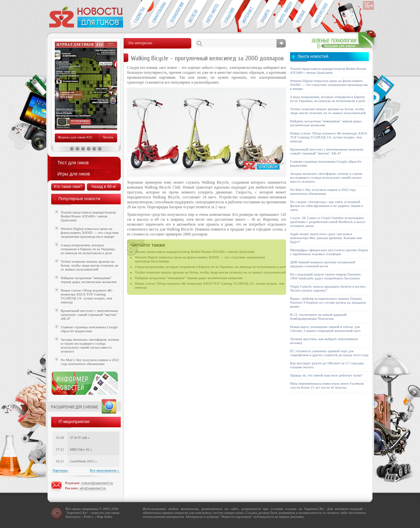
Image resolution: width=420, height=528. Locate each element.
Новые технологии (175, 15)
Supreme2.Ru (77, 513)
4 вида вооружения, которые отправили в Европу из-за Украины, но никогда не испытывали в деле (210, 267)
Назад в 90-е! (104, 187)
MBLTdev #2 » (81, 449)
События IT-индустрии (229, 15)
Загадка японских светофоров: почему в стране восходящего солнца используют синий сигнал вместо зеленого (90, 345)
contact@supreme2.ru (97, 483)
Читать (108, 137)
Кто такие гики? (68, 187)
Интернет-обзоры (247, 15)
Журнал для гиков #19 (75, 137)
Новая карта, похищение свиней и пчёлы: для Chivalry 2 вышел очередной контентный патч (325, 329)
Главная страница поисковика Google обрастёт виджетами (89, 329)
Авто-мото (211, 15)
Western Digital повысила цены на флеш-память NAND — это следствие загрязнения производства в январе (90, 233)
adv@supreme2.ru (93, 488)
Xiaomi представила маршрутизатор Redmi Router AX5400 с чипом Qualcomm (195, 252)
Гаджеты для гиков (139, 15)
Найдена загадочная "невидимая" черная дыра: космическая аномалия (189, 278)
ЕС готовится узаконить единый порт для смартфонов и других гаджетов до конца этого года (329, 353)
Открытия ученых (301, 15)
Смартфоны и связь (157, 15)
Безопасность (265, 15)
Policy (89, 517)
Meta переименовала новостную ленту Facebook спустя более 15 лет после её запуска (327, 385)
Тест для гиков (73, 163)
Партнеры (60, 470)
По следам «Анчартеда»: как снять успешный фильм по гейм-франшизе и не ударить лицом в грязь (326, 206)
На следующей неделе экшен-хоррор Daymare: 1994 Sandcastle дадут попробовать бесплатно (326, 276)
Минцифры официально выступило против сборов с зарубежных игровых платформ (329, 252)
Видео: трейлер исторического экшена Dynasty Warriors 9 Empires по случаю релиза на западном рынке (328, 302)
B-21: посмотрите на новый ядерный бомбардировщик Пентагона (318, 316)
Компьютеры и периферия (193, 15)
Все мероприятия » (105, 470)
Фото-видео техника (283, 15)
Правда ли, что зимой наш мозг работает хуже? (326, 375)
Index (108, 517)
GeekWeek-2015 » (83, 461)
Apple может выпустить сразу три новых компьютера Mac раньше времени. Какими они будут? (326, 238)
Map (100, 517)
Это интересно (323, 15)
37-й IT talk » (80, 437)
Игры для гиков (74, 174)
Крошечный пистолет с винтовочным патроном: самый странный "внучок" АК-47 (89, 315)
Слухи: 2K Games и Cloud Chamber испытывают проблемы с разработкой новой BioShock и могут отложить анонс (328, 222)
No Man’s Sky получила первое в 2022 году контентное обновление (90, 362)
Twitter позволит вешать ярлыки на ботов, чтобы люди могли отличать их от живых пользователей (210, 272)
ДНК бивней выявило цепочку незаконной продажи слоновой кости (323, 264)
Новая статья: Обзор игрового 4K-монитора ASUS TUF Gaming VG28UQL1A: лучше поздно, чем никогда (87, 296)
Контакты (73, 517)
